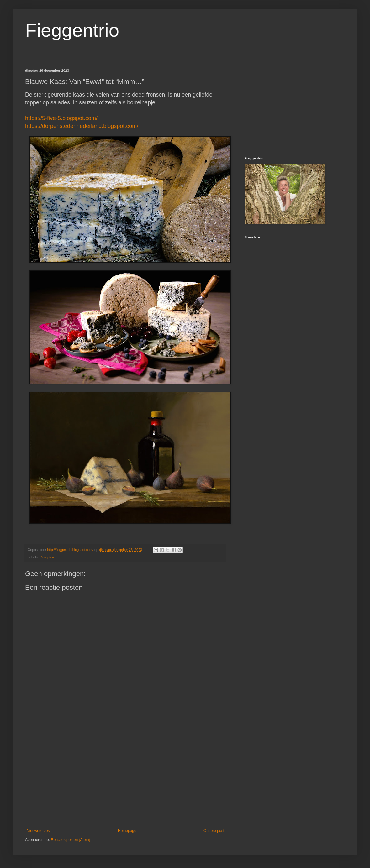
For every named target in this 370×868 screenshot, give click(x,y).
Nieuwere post (39, 831)
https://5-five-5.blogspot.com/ (61, 118)
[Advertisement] (125, 777)
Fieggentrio (72, 30)
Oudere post (214, 831)
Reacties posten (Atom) (70, 840)
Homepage (127, 831)
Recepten (47, 557)
